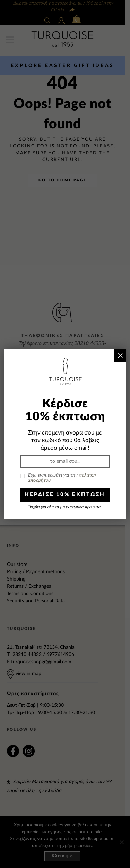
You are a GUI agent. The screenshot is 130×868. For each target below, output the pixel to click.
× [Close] (120, 355)
